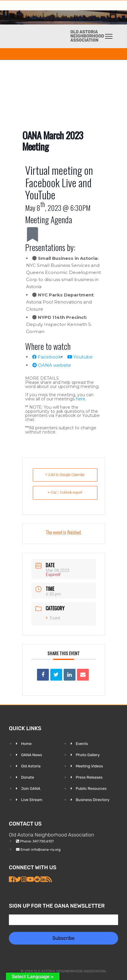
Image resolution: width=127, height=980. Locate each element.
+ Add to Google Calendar (65, 475)
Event (53, 618)
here (81, 399)
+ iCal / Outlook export (65, 493)
